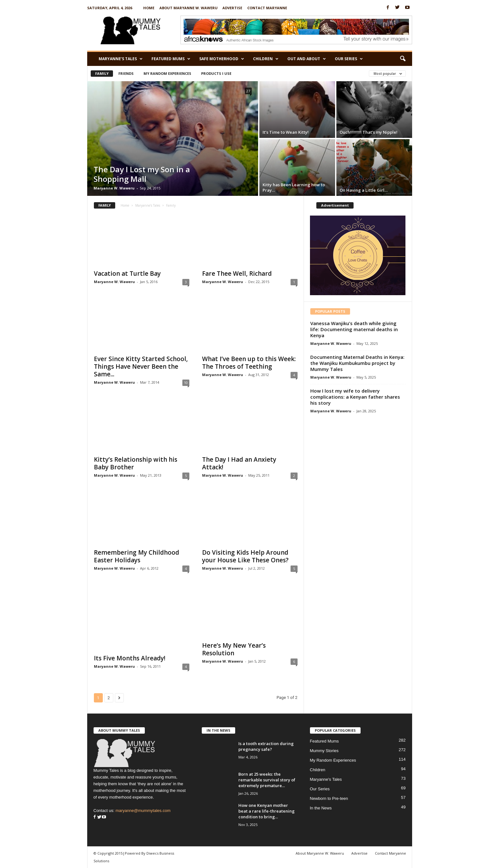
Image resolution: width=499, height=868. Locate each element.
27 (248, 91)
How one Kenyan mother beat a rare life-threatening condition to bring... (267, 811)
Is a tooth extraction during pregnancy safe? (266, 746)
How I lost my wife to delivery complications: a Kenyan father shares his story (355, 397)
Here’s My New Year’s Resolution (234, 649)
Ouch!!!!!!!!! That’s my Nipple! (369, 132)
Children (266, 59)
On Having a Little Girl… (364, 190)
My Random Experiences (167, 73)
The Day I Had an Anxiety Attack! (239, 463)
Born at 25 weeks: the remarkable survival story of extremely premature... (267, 780)
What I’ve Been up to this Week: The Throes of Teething (249, 363)
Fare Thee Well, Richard (237, 274)
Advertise (232, 8)
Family (102, 73)
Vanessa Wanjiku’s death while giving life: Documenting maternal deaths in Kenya (354, 329)
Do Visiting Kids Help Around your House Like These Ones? (245, 556)
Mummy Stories (324, 751)
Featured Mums (171, 59)
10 (186, 383)
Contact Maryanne (267, 8)
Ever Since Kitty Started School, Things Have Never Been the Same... (141, 366)
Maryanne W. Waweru (114, 188)
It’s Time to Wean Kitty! (286, 132)
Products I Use (216, 73)
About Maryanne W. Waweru (189, 8)
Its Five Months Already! (130, 658)
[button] (403, 59)
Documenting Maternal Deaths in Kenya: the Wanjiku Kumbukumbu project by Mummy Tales (357, 363)
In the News (321, 808)
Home (149, 8)
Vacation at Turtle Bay (127, 274)
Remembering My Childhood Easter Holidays (137, 556)
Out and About (307, 59)
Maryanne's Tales (148, 205)
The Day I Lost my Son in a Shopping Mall (142, 174)
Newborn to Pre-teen (329, 798)
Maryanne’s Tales (121, 59)
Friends (126, 73)
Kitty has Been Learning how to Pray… (294, 187)
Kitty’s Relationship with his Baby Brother (136, 463)
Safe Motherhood (222, 59)
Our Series (349, 59)
